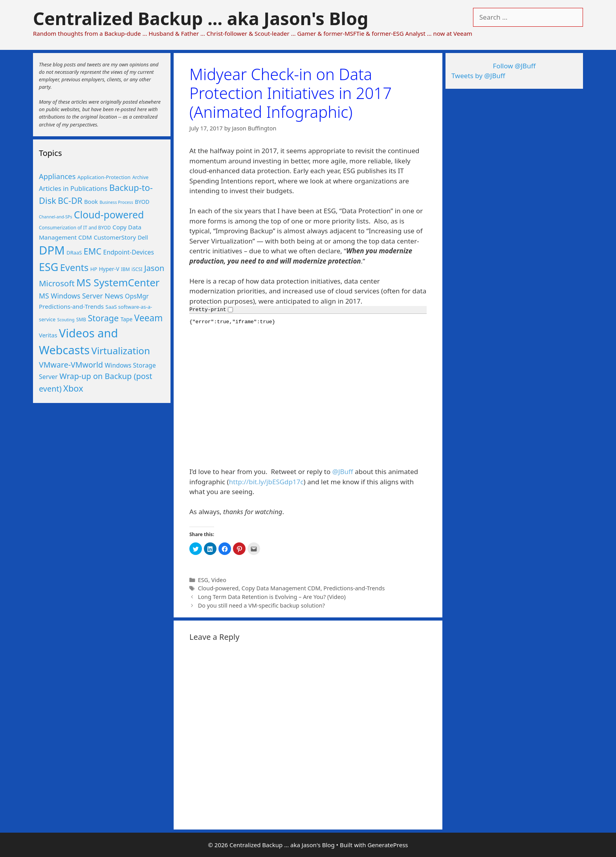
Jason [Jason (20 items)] (154, 268)
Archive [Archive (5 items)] (140, 177)
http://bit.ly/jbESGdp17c (266, 482)
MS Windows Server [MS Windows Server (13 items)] (71, 296)
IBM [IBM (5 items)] (126, 269)
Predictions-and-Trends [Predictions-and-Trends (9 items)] (71, 306)
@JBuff (343, 472)
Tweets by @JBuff (478, 76)
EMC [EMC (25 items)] (93, 251)
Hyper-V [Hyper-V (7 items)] (109, 269)
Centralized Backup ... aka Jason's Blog (201, 18)
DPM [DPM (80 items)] (52, 250)
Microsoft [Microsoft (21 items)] (57, 283)
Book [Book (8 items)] (91, 201)
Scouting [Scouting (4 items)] (66, 320)
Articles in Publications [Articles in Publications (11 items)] (73, 188)
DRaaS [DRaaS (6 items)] (74, 253)
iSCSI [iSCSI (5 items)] (137, 269)
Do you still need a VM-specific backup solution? (261, 605)
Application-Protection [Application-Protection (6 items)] (104, 177)
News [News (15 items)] (114, 296)
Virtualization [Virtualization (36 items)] (121, 351)
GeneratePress (388, 845)
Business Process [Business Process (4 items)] (116, 202)
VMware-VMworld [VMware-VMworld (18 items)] (71, 365)
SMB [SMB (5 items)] (81, 319)
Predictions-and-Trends (354, 588)
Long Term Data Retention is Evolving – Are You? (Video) (272, 597)
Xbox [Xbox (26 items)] (73, 388)
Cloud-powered (218, 588)
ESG (203, 580)
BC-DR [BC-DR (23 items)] (70, 201)
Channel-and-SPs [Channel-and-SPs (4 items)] (56, 217)
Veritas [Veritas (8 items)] (48, 335)
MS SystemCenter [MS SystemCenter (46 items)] (118, 283)
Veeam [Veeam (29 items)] (149, 318)
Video (219, 580)
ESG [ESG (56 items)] (49, 267)
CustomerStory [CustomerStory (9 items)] (115, 237)
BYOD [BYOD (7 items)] (142, 202)
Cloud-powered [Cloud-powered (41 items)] (109, 214)
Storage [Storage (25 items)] (103, 318)
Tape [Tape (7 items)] (126, 319)
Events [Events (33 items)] (74, 267)
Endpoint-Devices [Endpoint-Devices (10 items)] (129, 252)
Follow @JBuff (514, 66)
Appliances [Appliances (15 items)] (57, 176)
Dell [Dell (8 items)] (143, 237)
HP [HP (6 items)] (94, 269)
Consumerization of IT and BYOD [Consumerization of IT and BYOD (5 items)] (75, 227)
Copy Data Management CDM (281, 588)
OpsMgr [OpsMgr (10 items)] (137, 296)
